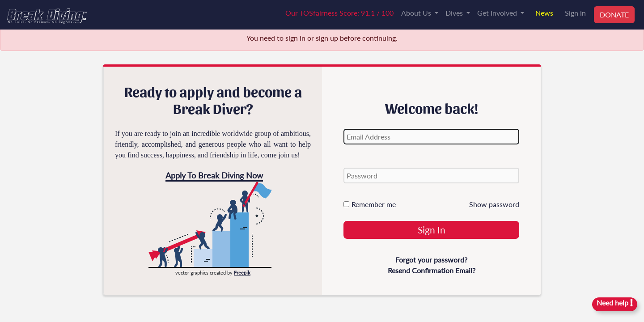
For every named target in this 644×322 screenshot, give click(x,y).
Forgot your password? (431, 260)
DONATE (614, 15)
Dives (455, 13)
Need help (615, 303)
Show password (494, 204)
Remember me (370, 204)
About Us (417, 13)
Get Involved (498, 13)
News (544, 13)
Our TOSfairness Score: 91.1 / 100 (339, 13)
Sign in (575, 13)
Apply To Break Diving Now (214, 175)
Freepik (242, 273)
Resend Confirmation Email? (432, 270)
